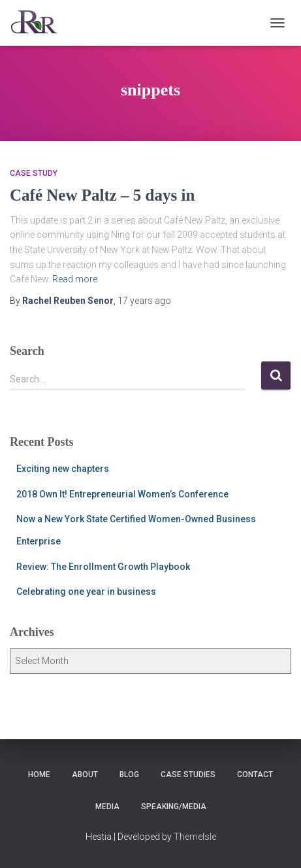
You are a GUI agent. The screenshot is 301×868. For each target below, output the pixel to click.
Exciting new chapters (63, 469)
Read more (75, 279)
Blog (129, 775)
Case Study (34, 173)
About (85, 775)
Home (39, 775)
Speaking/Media (174, 807)
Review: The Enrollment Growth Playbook (103, 567)
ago (144, 301)
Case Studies (188, 775)
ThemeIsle (195, 837)
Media (107, 807)
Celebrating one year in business (86, 592)
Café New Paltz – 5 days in (102, 195)
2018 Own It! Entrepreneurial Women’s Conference (122, 494)
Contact (255, 775)
